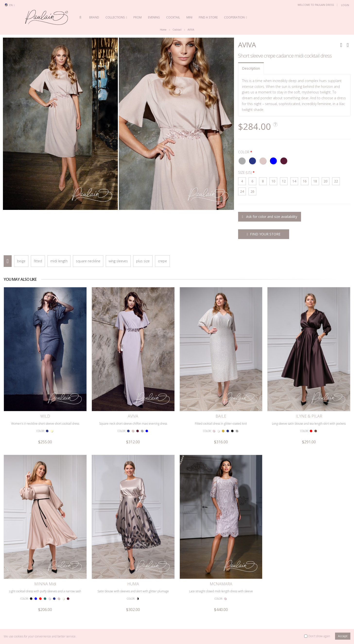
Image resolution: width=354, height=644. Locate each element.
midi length (59, 261)
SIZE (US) (245, 173)
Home (163, 30)
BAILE (221, 416)
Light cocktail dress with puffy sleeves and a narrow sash (45, 591)
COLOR (244, 152)
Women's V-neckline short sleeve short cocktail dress (45, 424)
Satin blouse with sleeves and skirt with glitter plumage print (133, 593)
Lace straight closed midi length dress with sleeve (221, 591)
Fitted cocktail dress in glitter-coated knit (221, 424)
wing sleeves (118, 261)
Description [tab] (251, 68)
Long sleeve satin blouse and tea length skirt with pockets (309, 424)
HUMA (133, 584)
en (10, 5)
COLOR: (40, 431)
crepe (162, 261)
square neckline (88, 261)
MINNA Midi (45, 584)
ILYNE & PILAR (309, 416)
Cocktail (177, 30)
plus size (143, 261)
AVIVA (191, 30)
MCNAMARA (221, 584)
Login (345, 5)
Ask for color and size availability (270, 217)
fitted (38, 261)
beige (21, 261)
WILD (45, 416)
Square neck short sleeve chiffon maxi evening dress (133, 424)
